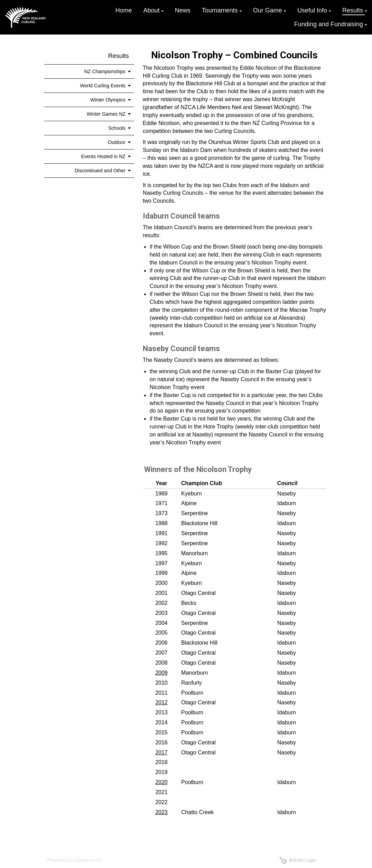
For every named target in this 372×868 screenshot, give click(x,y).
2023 (161, 812)
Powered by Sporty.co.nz (74, 860)
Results (119, 56)
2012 (161, 702)
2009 (161, 673)
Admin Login (298, 860)
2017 (161, 753)
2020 (161, 782)
